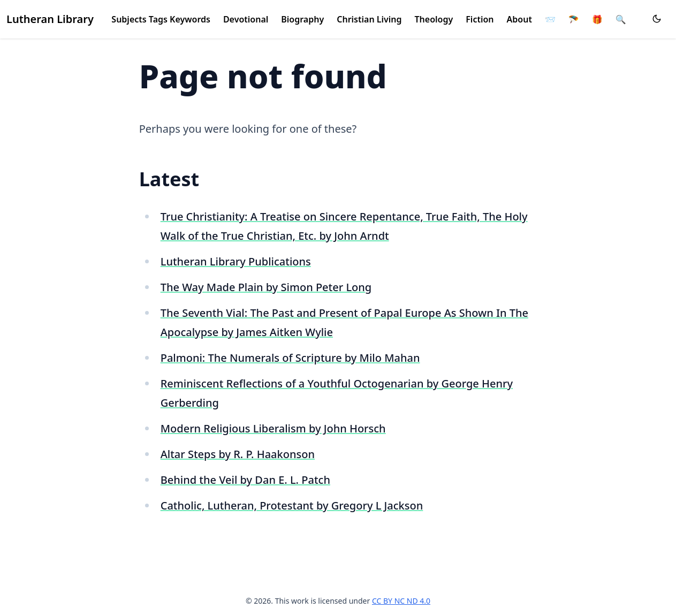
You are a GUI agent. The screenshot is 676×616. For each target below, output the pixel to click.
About (519, 19)
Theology (434, 19)
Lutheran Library (50, 19)
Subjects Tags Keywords (161, 19)
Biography (302, 19)
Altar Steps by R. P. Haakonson (238, 454)
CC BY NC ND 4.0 (401, 601)
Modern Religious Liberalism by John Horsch (273, 428)
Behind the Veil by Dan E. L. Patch (245, 480)
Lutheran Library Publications (236, 261)
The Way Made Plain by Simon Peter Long (266, 287)
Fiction (480, 19)
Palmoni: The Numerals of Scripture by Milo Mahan (290, 358)
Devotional (246, 19)
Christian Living (369, 19)
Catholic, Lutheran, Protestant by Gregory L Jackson (292, 505)
